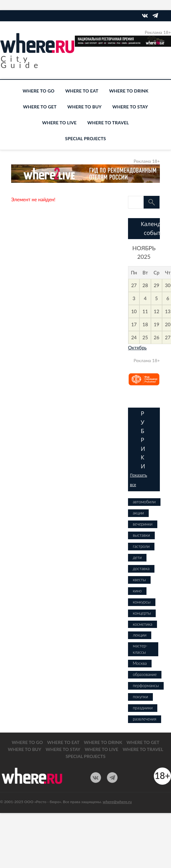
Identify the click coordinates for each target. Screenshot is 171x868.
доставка (141, 568)
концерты (142, 613)
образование (145, 674)
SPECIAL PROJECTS (85, 138)
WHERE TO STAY (130, 107)
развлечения (145, 719)
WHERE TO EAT (82, 91)
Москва (140, 663)
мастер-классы (140, 649)
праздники (143, 708)
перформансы (146, 685)
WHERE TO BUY (85, 107)
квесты (139, 580)
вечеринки (143, 524)
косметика (142, 624)
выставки (141, 535)
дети (137, 557)
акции (138, 513)
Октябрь (137, 348)
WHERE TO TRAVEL (108, 123)
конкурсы (142, 602)
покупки (140, 697)
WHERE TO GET (40, 107)
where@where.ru (117, 802)
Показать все (139, 480)
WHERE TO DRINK (129, 91)
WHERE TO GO (39, 91)
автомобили (144, 502)
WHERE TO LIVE (59, 123)
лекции (140, 635)
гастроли (141, 546)
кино (137, 591)
